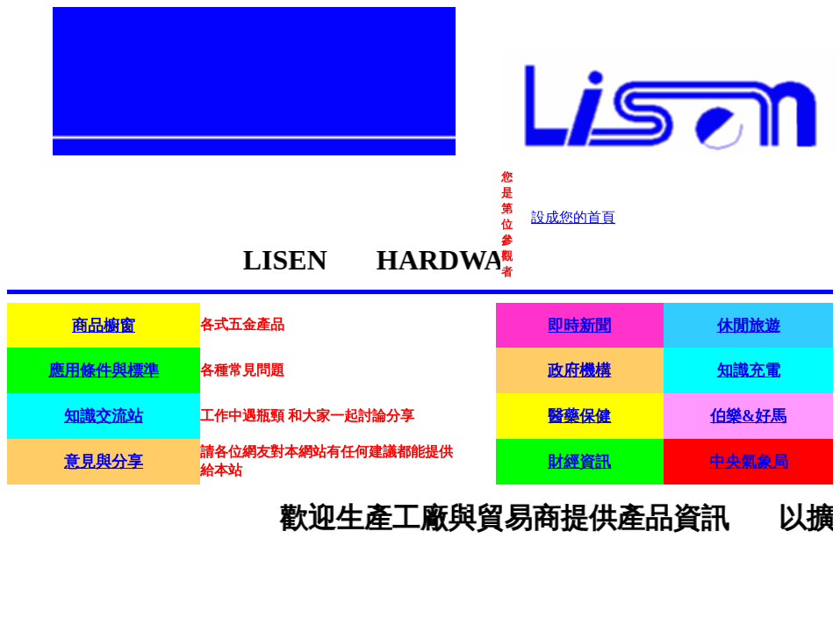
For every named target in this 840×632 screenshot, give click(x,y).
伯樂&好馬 (748, 416)
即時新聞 (579, 326)
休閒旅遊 (749, 326)
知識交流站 (104, 416)
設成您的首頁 (573, 217)
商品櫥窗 (104, 326)
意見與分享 (104, 462)
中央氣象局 (749, 462)
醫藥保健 (579, 416)
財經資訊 (579, 462)
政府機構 (579, 370)
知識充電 (749, 370)
